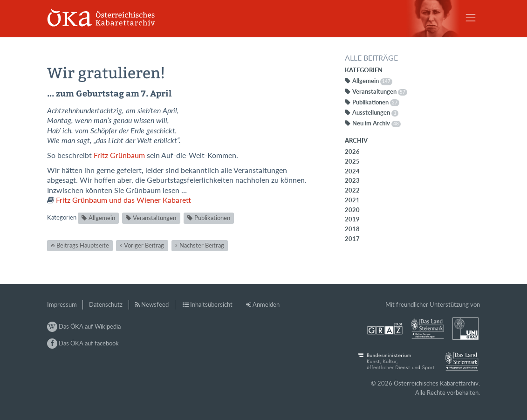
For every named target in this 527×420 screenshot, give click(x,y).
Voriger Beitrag (144, 245)
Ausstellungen (376, 112)
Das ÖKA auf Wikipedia (84, 326)
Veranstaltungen (154, 218)
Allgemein (102, 218)
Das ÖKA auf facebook (83, 343)
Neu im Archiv (376, 123)
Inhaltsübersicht (211, 304)
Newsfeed (155, 304)
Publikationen (212, 218)
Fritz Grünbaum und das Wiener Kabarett (123, 200)
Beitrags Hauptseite (83, 245)
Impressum (62, 304)
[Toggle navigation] (471, 18)
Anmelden (266, 304)
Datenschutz (106, 304)
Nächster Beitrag (202, 245)
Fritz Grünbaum (119, 155)
